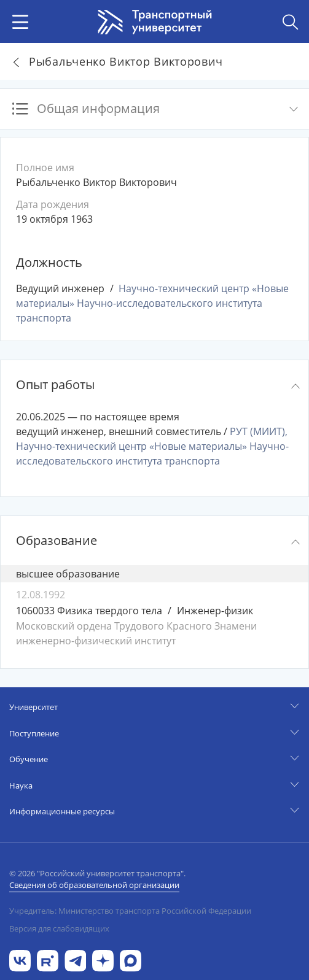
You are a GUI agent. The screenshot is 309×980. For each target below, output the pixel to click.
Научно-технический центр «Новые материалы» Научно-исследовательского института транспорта (152, 303)
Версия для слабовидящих (59, 928)
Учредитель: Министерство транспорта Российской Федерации (130, 911)
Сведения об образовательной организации (94, 885)
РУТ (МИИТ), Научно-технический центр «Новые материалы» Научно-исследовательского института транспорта (152, 446)
